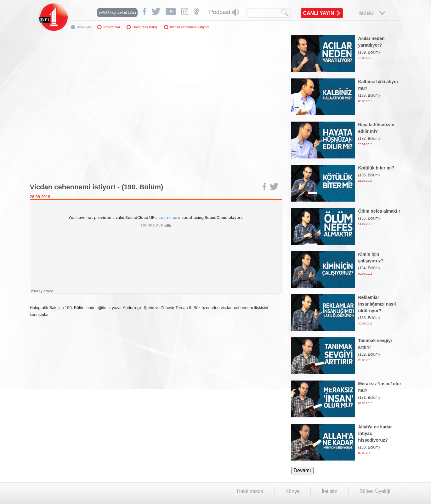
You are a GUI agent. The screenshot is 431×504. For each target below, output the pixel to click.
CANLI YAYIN (319, 13)
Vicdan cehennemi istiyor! (190, 27)
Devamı (302, 470)
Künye (293, 491)
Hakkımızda (250, 491)
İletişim (330, 491)
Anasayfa (84, 27)
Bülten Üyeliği (375, 491)
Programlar (112, 27)
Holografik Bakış (145, 27)
